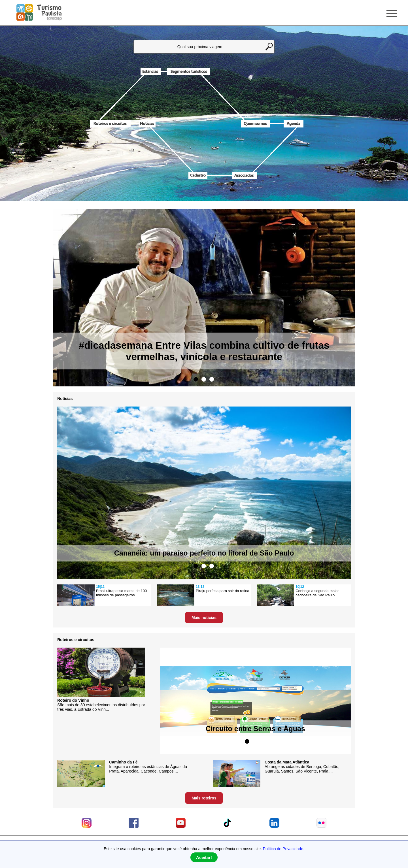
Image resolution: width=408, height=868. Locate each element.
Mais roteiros (204, 798)
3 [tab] (212, 379)
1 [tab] (196, 379)
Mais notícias (204, 618)
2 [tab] (204, 379)
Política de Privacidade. (284, 849)
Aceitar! (204, 857)
